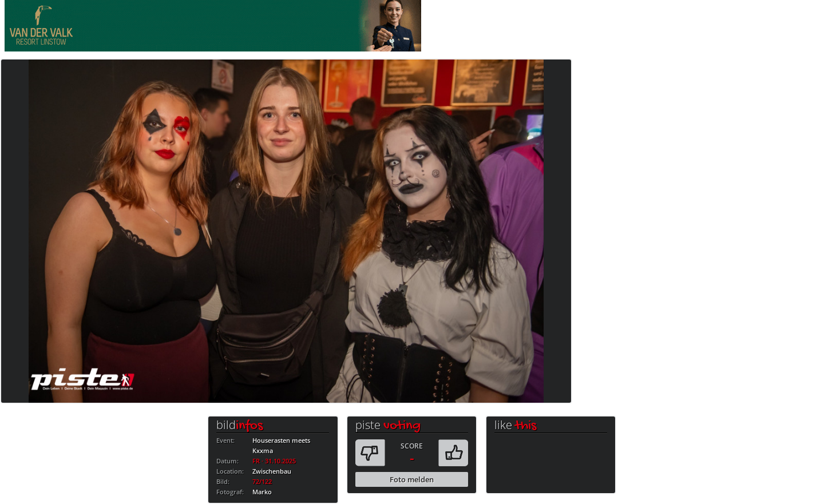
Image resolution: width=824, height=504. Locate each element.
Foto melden (412, 479)
